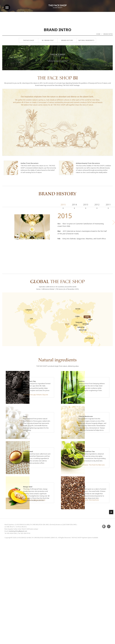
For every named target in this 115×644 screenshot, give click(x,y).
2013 (86, 204)
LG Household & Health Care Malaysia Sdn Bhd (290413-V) (37, 538)
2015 (63, 204)
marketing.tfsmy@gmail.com (18, 531)
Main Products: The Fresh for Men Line (91, 465)
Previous (10, 64)
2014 (74, 204)
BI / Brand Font (48, 40)
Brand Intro (108, 34)
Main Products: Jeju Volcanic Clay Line (36, 395)
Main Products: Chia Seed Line (89, 500)
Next (105, 64)
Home (98, 34)
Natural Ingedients (86, 40)
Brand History (67, 40)
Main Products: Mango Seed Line (34, 500)
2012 (97, 204)
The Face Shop (29, 40)
